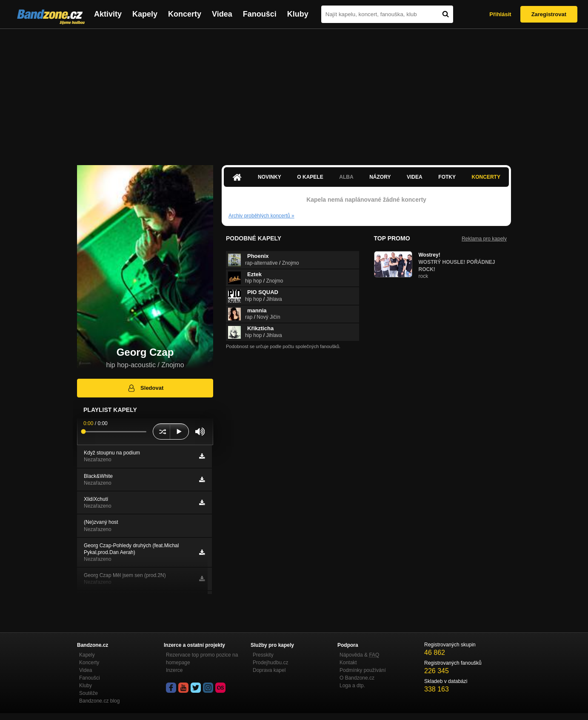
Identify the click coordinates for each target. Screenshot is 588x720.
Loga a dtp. (352, 686)
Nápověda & (359, 655)
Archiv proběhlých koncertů (261, 216)
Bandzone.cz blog (99, 701)
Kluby (298, 14)
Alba (346, 177)
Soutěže (88, 693)
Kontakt (348, 663)
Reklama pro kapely (484, 239)
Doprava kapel (269, 670)
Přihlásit (500, 14)
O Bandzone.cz (357, 678)
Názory (380, 177)
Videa (222, 14)
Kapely (145, 14)
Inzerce (174, 670)
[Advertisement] (294, 93)
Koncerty (185, 14)
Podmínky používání (363, 670)
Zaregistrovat (549, 14)
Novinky (270, 177)
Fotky (447, 177)
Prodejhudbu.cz (270, 663)
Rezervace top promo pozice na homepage (202, 659)
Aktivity (108, 14)
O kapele (310, 177)
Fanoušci (260, 14)
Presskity (263, 655)
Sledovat (145, 388)
